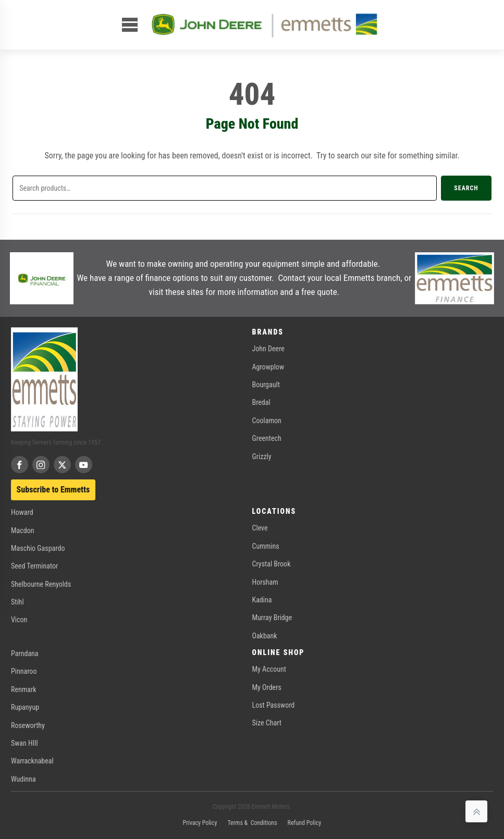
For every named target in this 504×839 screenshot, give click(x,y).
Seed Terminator (34, 566)
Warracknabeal (32, 761)
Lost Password (274, 705)
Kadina (262, 600)
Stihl (17, 602)
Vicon (19, 620)
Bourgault (266, 385)
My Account (269, 669)
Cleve (260, 528)
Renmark (24, 689)
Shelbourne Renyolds (41, 584)
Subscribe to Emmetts (53, 490)
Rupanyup (25, 707)
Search (466, 188)
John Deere (268, 349)
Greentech (267, 438)
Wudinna (23, 779)
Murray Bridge (272, 618)
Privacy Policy (200, 823)
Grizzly (262, 456)
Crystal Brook (272, 564)
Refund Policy (305, 823)
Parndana (25, 653)
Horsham (265, 582)
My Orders (267, 687)
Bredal (261, 402)
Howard (22, 512)
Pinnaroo (24, 671)
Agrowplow (268, 367)
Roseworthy (28, 725)
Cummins (266, 546)
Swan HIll (24, 743)
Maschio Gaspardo (38, 548)
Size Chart (267, 723)
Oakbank (265, 636)
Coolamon (267, 421)
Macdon (23, 530)
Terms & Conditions (252, 823)
